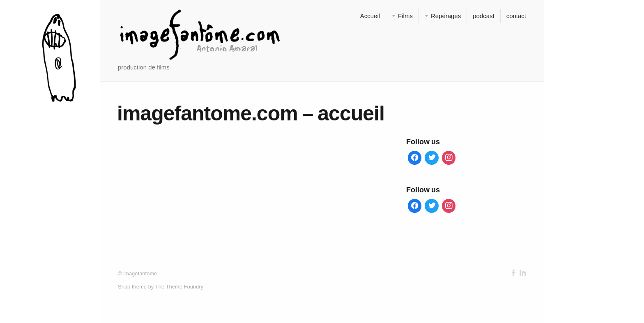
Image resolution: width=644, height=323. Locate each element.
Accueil (370, 16)
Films (405, 16)
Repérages (446, 16)
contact (516, 16)
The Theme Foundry (179, 287)
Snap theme (132, 287)
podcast (483, 16)
